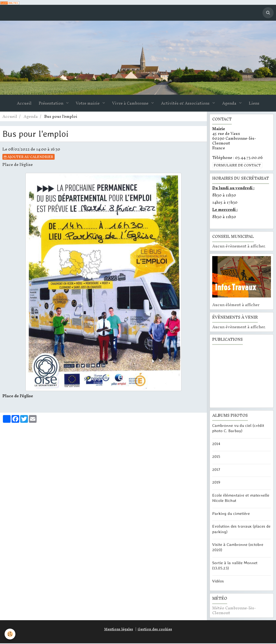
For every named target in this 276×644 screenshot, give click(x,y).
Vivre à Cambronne (131, 104)
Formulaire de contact (237, 166)
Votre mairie (88, 104)
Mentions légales (119, 630)
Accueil (24, 104)
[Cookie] (10, 634)
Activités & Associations (186, 104)
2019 (216, 483)
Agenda (230, 104)
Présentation (51, 104)
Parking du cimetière (231, 514)
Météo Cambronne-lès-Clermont (234, 611)
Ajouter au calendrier (29, 158)
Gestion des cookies (155, 630)
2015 (216, 457)
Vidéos (218, 582)
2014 (216, 444)
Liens (254, 104)
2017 (216, 470)
